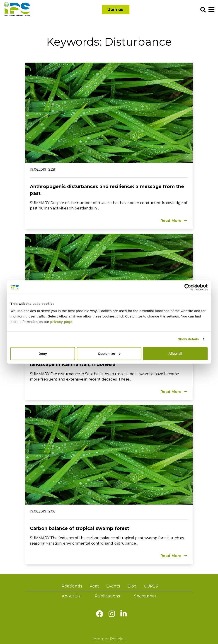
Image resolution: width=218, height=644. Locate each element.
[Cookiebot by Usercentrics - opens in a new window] (188, 287)
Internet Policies (109, 639)
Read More (174, 221)
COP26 (151, 586)
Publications (107, 596)
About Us (71, 596)
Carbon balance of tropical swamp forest (80, 528)
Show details (188, 339)
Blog (132, 586)
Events (113, 586)
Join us (116, 9)
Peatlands (72, 586)
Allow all (175, 353)
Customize (109, 353)
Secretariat (145, 596)
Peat (94, 586)
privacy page (61, 321)
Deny (43, 353)
